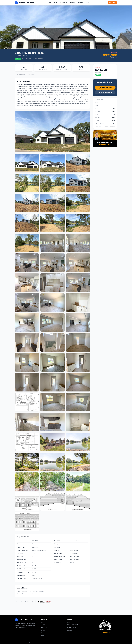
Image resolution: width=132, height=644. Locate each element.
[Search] (105, 3)
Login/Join (112, 3)
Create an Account (73, 625)
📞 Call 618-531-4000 (105, 88)
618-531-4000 (105, 145)
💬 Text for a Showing (105, 92)
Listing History (32, 74)
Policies (69, 630)
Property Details (20, 74)
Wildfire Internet (23, 642)
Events (55, 3)
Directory (72, 3)
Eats (49, 3)
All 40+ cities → (105, 632)
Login (69, 622)
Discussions (63, 3)
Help (88, 3)
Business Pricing (72, 627)
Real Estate (81, 3)
